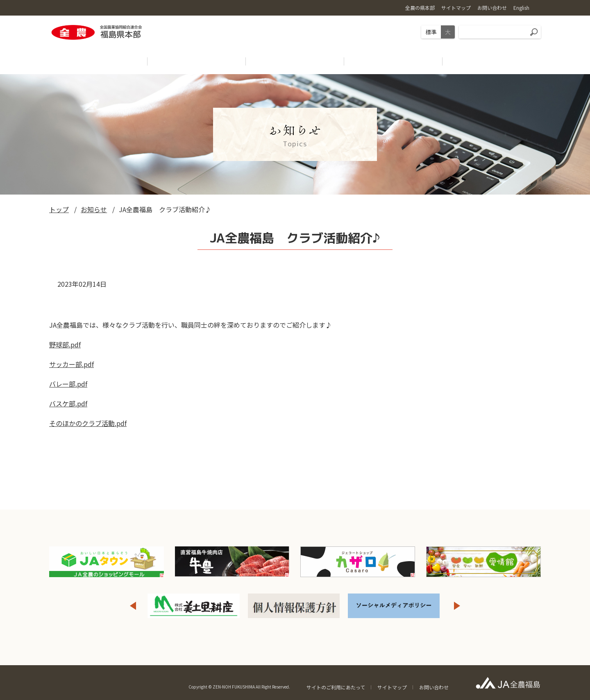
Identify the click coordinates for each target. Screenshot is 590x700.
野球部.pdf (65, 344)
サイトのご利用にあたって (336, 687)
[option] (194, 606)
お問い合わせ (434, 687)
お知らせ (94, 209)
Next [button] (457, 606)
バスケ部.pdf (68, 403)
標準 (431, 32)
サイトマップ (392, 687)
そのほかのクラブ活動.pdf (88, 423)
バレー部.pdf (68, 384)
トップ (59, 209)
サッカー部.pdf (71, 364)
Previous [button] (133, 606)
